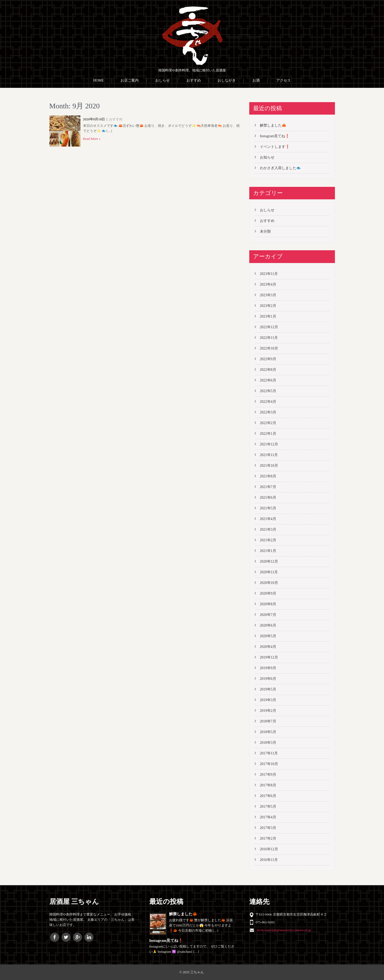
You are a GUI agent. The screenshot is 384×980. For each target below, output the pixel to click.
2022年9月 (268, 359)
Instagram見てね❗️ (275, 136)
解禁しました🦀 (273, 125)
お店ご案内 (130, 80)
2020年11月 (269, 572)
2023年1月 (268, 316)
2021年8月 (268, 476)
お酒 (256, 80)
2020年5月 (268, 636)
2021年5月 (268, 508)
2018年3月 (268, 743)
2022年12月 (269, 327)
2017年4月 (268, 817)
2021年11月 (269, 455)
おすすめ (194, 80)
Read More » (92, 139)
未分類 (265, 231)
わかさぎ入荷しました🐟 (280, 168)
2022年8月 (268, 370)
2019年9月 (268, 668)
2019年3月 (268, 700)
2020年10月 (269, 583)
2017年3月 (268, 828)
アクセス (284, 80)
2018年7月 (268, 721)
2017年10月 (269, 764)
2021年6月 (268, 498)
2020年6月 (268, 625)
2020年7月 (268, 615)
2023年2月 (268, 306)
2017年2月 (268, 838)
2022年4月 (268, 402)
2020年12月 (269, 561)
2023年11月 (269, 274)
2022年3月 (268, 412)
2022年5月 (268, 391)
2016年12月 (269, 849)
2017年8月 (268, 785)
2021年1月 (268, 551)
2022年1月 (268, 434)
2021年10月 (269, 466)
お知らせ (267, 157)
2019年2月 (268, 711)
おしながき (227, 80)
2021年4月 (268, 519)
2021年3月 (268, 530)
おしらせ (163, 80)
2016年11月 (269, 860)
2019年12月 (269, 657)
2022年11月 (269, 338)
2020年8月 (268, 604)
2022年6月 (268, 380)
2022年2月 (268, 423)
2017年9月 (268, 775)
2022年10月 (269, 348)
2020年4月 (268, 647)
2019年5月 (268, 689)
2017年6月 (268, 796)
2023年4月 (268, 284)
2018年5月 (268, 732)
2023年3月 (268, 295)
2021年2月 (268, 540)
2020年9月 (268, 593)
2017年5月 (268, 807)
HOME (99, 80)
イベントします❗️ (275, 147)
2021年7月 (268, 487)
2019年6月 (268, 679)
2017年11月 (269, 753)
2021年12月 (269, 444)
